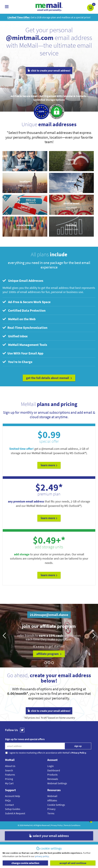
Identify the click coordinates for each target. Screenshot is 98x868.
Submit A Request (15, 813)
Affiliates (52, 800)
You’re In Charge (17, 362)
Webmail (52, 796)
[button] (90, 8)
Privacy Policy (57, 825)
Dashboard (54, 770)
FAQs (8, 800)
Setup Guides (13, 809)
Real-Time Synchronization (25, 328)
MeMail (27, 825)
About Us (10, 766)
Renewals (53, 779)
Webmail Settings (57, 783)
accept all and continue (73, 863)
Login (51, 766)
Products (52, 775)
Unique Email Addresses (23, 281)
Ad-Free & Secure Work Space (27, 302)
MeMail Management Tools (25, 345)
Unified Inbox (15, 336)
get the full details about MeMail (49, 378)
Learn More (49, 465)
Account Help (13, 796)
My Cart (9, 783)
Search (9, 770)
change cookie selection (25, 863)
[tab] (49, 281)
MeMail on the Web (19, 319)
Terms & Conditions (72, 825)
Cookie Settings (56, 805)
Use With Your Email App (23, 353)
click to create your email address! (49, 70)
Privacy (51, 809)
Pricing (9, 779)
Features (10, 775)
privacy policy (42, 856)
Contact (9, 805)
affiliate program (49, 654)
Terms (51, 813)
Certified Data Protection (24, 310)
